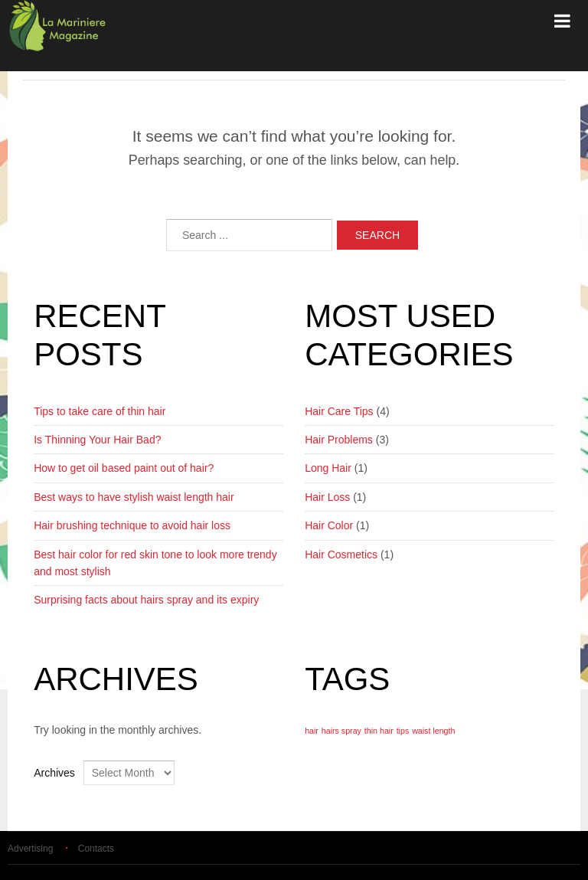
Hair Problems (339, 440)
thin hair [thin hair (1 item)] (379, 731)
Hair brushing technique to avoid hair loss (132, 525)
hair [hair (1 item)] (312, 731)
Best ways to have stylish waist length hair (134, 497)
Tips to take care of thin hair (100, 411)
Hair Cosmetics (341, 554)
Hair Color (329, 525)
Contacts (96, 849)
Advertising (30, 849)
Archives (54, 773)
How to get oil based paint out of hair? (124, 468)
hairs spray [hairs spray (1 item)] (341, 731)
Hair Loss (327, 497)
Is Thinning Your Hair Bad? (97, 440)
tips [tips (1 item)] (403, 731)
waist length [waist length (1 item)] (433, 731)
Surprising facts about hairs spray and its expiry (146, 600)
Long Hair (328, 468)
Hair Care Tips (339, 411)
